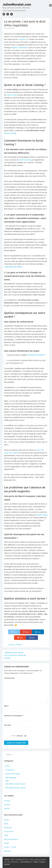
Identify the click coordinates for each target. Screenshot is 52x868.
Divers (8, 766)
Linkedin (7, 864)
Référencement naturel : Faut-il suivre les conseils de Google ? (15, 655)
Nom (6, 706)
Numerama (8, 828)
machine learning (25, 160)
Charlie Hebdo (42, 515)
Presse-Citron (9, 831)
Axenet (6, 843)
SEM (7, 781)
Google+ (42, 862)
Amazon (7, 808)
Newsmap (7, 851)
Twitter (36, 862)
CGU (12, 859)
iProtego (7, 801)
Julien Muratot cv (26, 862)
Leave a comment (15, 645)
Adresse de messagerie (14, 716)
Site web (7, 725)
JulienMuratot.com (17, 4)
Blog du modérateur (11, 839)
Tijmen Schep (12, 95)
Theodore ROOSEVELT (36, 355)
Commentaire (9, 678)
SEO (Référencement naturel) (16, 788)
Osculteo (7, 805)
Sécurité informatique (13, 774)
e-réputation (10, 770)
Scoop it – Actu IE (10, 847)
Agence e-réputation (19, 48)
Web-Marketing (11, 778)
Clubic (6, 835)
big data (22, 39)
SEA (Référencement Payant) (15, 784)
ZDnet (6, 824)
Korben (6, 820)
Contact (7, 859)
